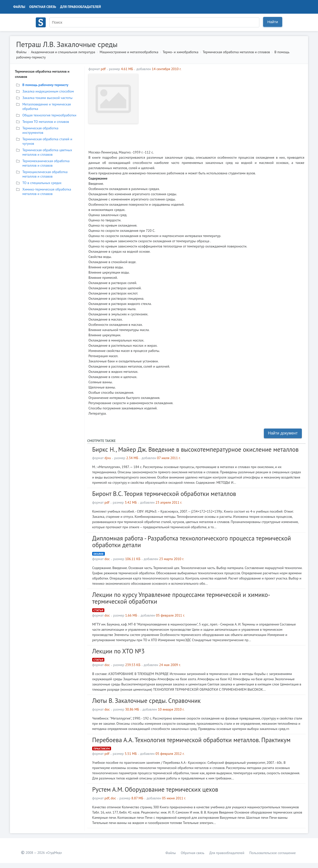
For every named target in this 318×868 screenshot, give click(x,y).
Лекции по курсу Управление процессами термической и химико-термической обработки (181, 598)
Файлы (19, 7)
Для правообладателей (80, 7)
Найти (273, 22)
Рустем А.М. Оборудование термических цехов (155, 789)
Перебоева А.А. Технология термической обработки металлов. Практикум (191, 740)
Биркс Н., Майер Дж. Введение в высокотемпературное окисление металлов (195, 449)
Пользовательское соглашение (272, 853)
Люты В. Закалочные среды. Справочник (146, 701)
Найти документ (283, 433)
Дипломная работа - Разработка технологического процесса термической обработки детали (192, 542)
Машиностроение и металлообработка (129, 52)
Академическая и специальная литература (63, 52)
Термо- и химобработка (181, 52)
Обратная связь (43, 7)
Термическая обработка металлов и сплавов (236, 52)
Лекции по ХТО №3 (118, 651)
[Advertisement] (222, 109)
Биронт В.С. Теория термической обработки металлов (164, 494)
